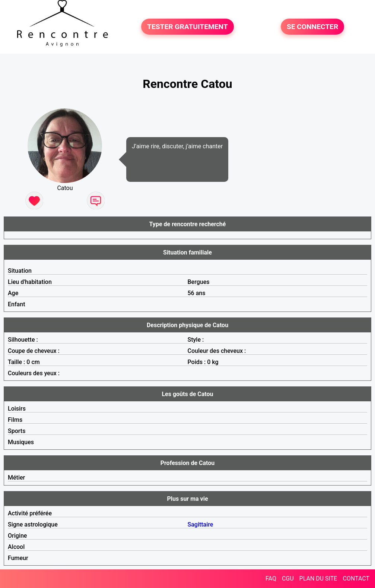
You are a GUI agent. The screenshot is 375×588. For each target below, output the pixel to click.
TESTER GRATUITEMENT (187, 27)
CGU (288, 578)
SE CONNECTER (312, 27)
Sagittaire (201, 524)
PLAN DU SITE (318, 578)
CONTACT (356, 578)
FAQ (271, 578)
